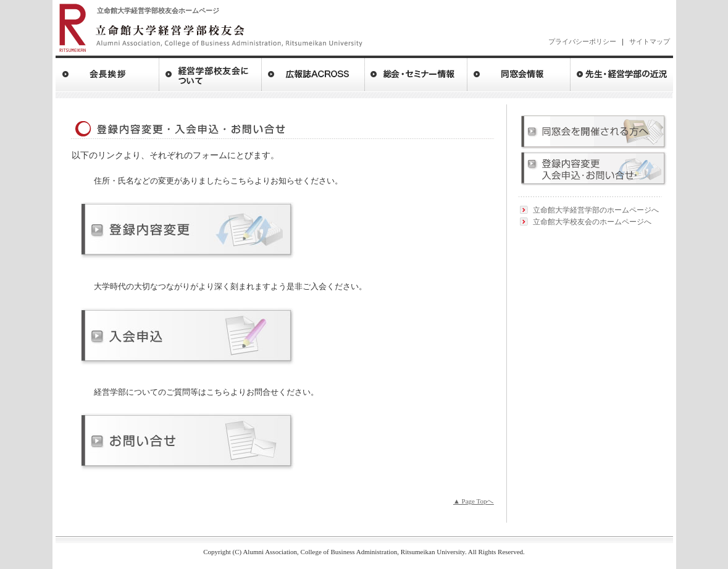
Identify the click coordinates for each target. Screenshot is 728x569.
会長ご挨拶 (107, 74)
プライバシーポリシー (582, 41)
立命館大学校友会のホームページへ (592, 222)
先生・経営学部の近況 (622, 74)
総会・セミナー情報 (416, 74)
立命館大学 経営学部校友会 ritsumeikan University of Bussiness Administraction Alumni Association (210, 27)
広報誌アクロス (313, 74)
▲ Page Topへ (474, 501)
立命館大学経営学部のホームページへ (596, 210)
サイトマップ (650, 41)
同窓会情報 (519, 74)
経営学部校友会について (211, 74)
